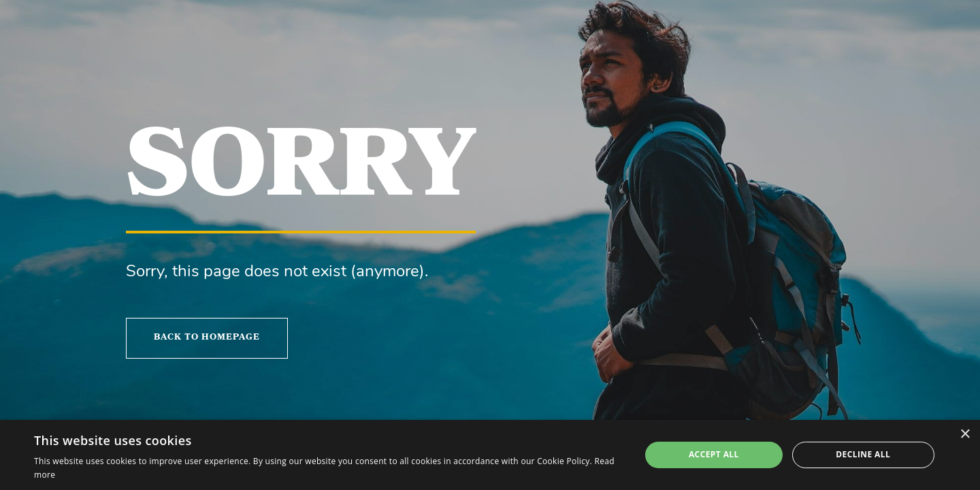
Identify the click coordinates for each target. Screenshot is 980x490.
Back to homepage (207, 338)
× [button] (965, 435)
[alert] (490, 455)
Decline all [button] (863, 454)
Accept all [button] (714, 454)
